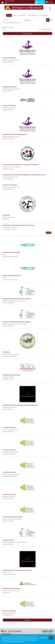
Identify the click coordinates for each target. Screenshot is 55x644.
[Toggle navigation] (50, 8)
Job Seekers (40, 2)
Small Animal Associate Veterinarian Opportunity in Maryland (20, 405)
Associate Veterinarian (9, 58)
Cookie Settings (43, 638)
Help (4, 631)
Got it (51, 638)
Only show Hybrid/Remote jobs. (12, 23)
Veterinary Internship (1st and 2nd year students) (17, 299)
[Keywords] (13, 20)
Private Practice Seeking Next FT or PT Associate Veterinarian (20, 165)
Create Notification (47, 29)
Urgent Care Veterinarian (10, 185)
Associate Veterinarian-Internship (12, 517)
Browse (15, 15)
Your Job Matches (33, 15)
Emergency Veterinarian (10, 87)
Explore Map (22, 15)
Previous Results (28, 34)
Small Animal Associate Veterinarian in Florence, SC (17, 570)
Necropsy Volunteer (8, 540)
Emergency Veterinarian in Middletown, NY (15, 134)
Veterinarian (6, 352)
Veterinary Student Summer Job (12, 275)
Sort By (4, 29)
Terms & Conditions (15, 631)
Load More (27, 620)
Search (9, 15)
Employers (50, 2)
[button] (51, 20)
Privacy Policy (6, 633)
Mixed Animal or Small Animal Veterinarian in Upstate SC (19, 225)
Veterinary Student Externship (11, 252)
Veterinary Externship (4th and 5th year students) (17, 322)
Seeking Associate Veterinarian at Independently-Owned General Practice (24, 175)
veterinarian (6, 215)
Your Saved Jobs (44, 15)
